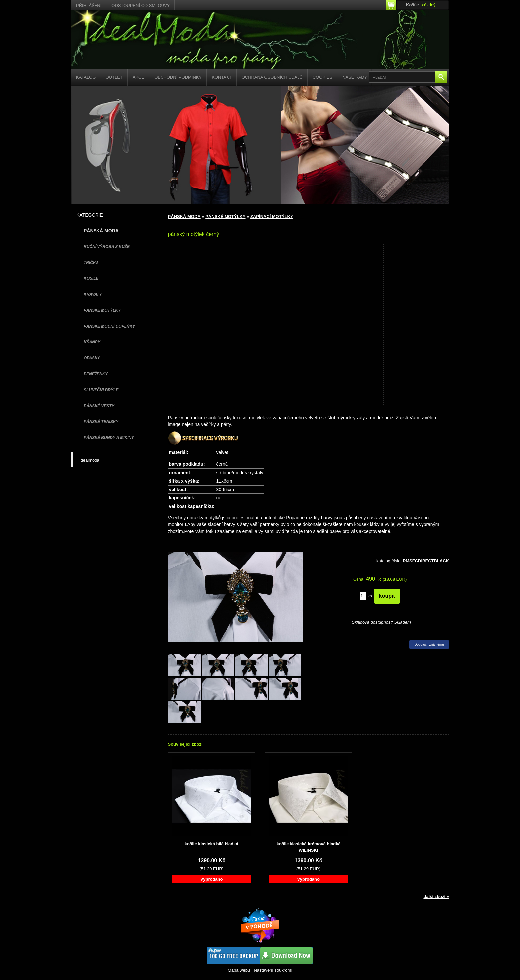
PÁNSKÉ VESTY (99, 406)
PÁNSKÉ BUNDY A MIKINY (109, 438)
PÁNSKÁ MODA (184, 217)
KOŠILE (91, 278)
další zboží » (436, 897)
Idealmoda (89, 460)
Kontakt (222, 77)
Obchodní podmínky (178, 77)
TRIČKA (91, 263)
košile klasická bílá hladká (212, 844)
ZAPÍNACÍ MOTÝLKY (272, 217)
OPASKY (92, 358)
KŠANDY (92, 342)
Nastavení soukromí (273, 970)
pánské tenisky (101, 422)
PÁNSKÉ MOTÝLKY (102, 310)
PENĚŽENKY (96, 374)
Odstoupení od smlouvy (141, 5)
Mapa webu (239, 970)
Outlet (114, 77)
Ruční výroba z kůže (107, 247)
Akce (138, 77)
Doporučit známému (429, 645)
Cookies (323, 77)
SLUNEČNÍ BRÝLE (101, 390)
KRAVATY (93, 294)
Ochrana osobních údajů (272, 77)
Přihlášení (89, 5)
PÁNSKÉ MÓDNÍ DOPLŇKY (109, 326)
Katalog (86, 77)
